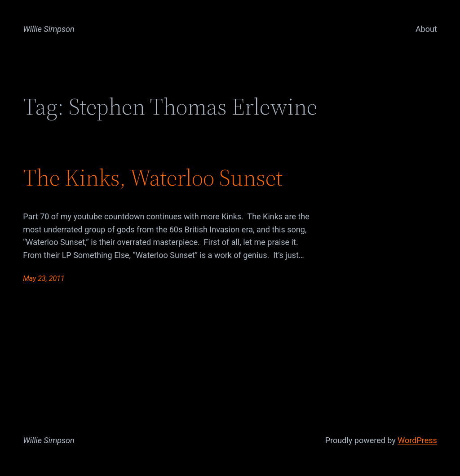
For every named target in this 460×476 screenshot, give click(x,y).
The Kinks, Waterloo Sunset (153, 178)
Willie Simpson (49, 29)
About (426, 29)
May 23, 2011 (44, 278)
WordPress (417, 440)
